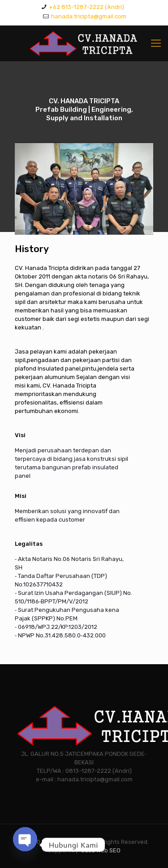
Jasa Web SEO (101, 850)
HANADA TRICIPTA (67, 842)
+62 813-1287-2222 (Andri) (86, 7)
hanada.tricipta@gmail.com (89, 16)
